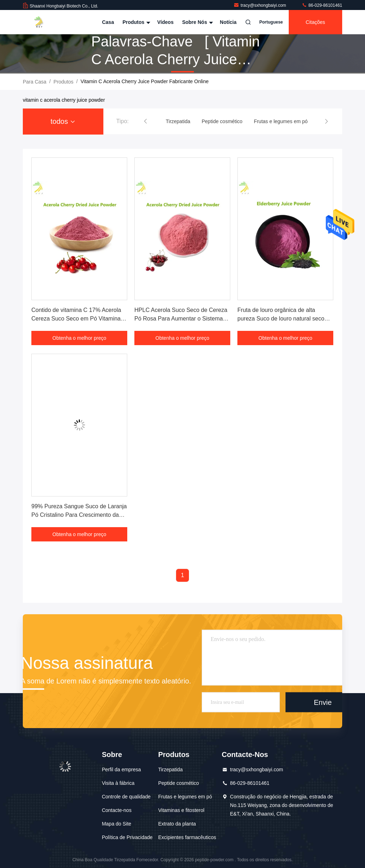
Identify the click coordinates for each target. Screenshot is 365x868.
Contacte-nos (117, 810)
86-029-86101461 (322, 5)
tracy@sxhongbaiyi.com (260, 5)
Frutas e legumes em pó (185, 797)
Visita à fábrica (118, 783)
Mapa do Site (117, 824)
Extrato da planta (177, 824)
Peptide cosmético (179, 783)
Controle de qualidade (126, 797)
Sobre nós (197, 22)
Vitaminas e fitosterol (181, 810)
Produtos (136, 22)
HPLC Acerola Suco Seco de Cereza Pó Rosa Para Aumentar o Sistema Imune (181, 319)
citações (315, 22)
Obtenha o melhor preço (79, 338)
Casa (108, 22)
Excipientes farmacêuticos (187, 837)
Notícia (228, 22)
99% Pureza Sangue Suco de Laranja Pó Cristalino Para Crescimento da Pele (79, 515)
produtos (63, 82)
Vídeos (165, 22)
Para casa (35, 82)
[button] (145, 121)
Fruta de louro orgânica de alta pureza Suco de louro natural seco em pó (281, 319)
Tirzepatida (171, 769)
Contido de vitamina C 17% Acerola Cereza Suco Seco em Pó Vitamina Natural (76, 319)
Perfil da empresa (122, 769)
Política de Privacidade (127, 837)
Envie (323, 702)
